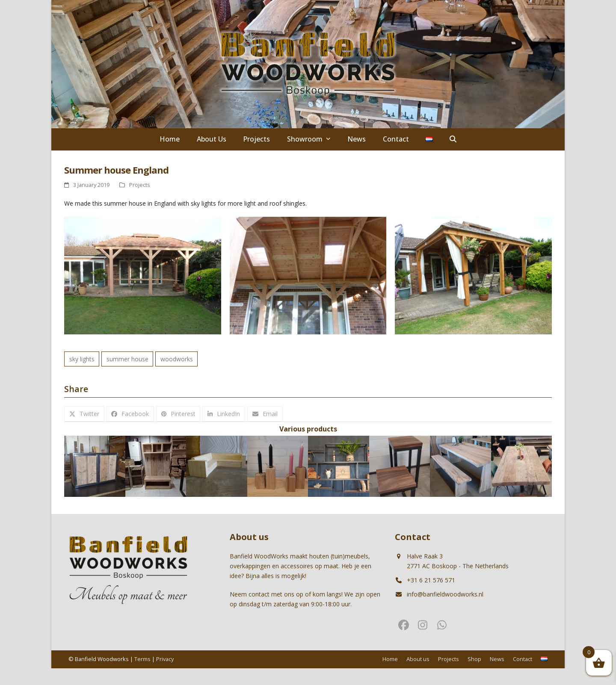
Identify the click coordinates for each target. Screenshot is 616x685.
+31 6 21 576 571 (431, 580)
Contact (523, 659)
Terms (142, 659)
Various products (308, 429)
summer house (127, 359)
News (497, 659)
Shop (474, 659)
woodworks (177, 359)
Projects (140, 185)
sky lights (82, 359)
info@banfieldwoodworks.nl (445, 594)
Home (390, 659)
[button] (453, 139)
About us (418, 659)
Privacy (165, 659)
